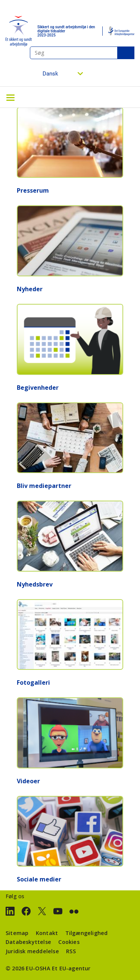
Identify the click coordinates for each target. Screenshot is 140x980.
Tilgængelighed (87, 933)
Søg (126, 53)
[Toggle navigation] (10, 97)
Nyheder (30, 289)
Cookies (69, 942)
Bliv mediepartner (44, 486)
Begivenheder (38, 388)
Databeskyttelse (28, 942)
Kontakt (47, 933)
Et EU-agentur (71, 968)
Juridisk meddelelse (32, 951)
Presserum (33, 190)
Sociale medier (39, 879)
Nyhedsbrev (35, 584)
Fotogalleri (33, 682)
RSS (71, 951)
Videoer (28, 781)
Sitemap (17, 933)
